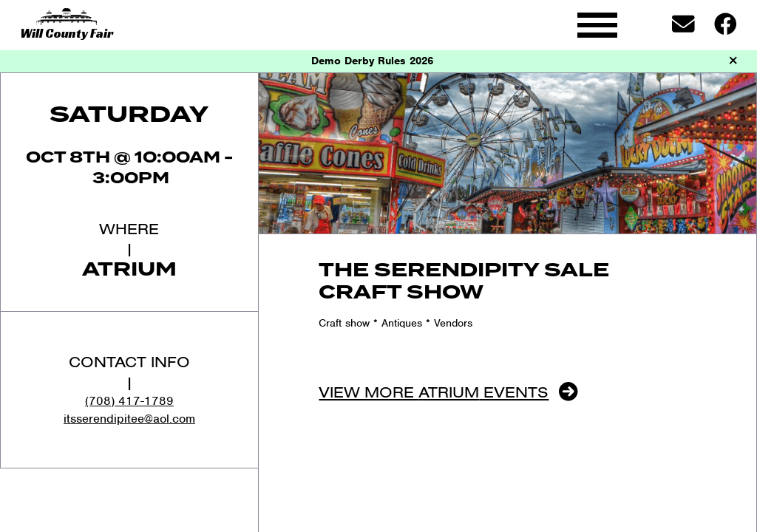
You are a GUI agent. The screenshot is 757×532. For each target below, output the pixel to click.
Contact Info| (129, 371)
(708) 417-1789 (129, 401)
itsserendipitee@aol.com (129, 419)
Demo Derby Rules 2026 (372, 61)
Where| (129, 238)
